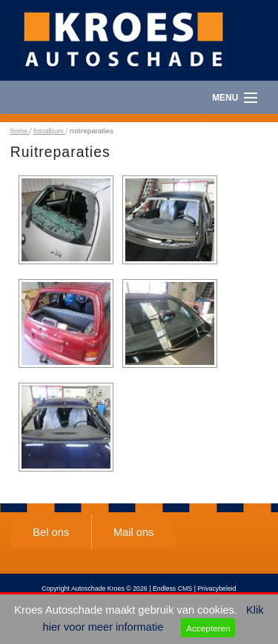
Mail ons (134, 532)
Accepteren (208, 628)
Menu (225, 98)
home (20, 131)
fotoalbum (50, 131)
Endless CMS (172, 588)
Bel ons (51, 532)
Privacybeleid (216, 588)
